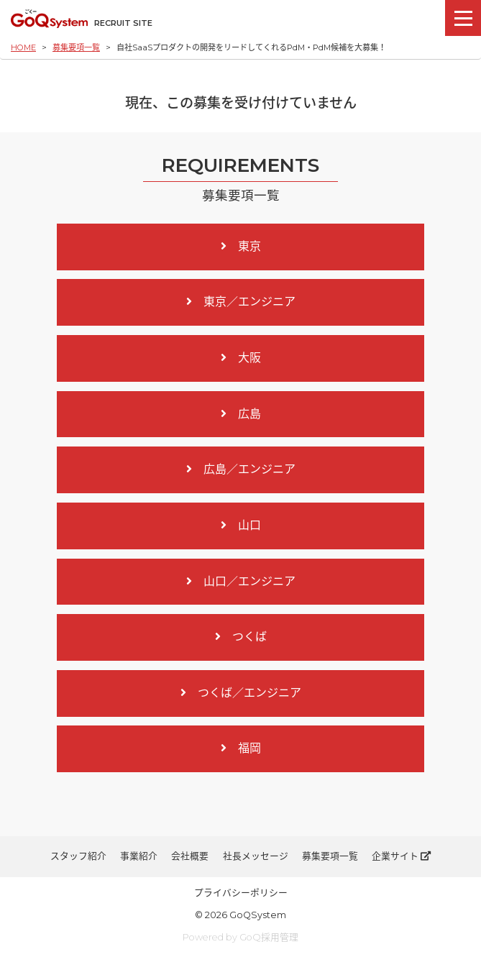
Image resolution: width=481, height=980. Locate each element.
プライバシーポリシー (241, 893)
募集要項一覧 (76, 47)
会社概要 (190, 856)
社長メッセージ (256, 856)
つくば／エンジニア (241, 693)
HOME (23, 47)
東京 (241, 246)
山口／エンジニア (241, 581)
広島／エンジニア (241, 469)
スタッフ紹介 (78, 856)
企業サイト (401, 856)
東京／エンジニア (241, 302)
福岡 (241, 748)
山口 (241, 525)
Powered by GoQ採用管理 (240, 937)
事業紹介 (139, 856)
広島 (241, 414)
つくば (241, 637)
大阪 (241, 358)
